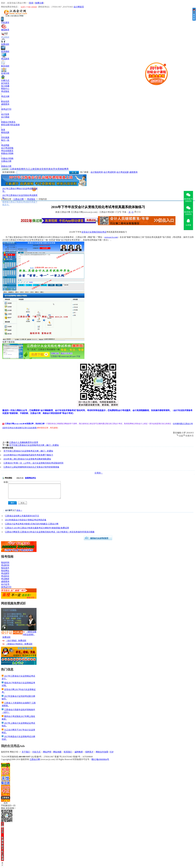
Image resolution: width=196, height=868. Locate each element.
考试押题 (5, 145)
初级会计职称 (7, 153)
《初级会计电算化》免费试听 (19, 644)
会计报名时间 (97, 172)
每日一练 (5, 140)
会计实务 (5, 114)
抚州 (46, 169)
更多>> (19, 510)
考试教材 (5, 579)
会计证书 (5, 584)
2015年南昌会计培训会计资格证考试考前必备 (26, 520)
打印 (139, 212)
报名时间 (5, 562)
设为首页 (5, 83)
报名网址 (5, 571)
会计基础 (5, 117)
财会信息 (5, 101)
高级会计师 (6, 166)
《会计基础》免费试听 (16, 641)
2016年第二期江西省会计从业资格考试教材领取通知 (27, 459)
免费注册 (39, 3)
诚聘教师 (79, 752)
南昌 (19, 169)
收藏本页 (190, 435)
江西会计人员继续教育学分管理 (24, 442)
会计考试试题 (123, 172)
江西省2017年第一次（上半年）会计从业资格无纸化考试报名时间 (33, 463)
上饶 (32, 169)
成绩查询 (5, 104)
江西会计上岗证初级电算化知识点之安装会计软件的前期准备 (31, 467)
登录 (31, 3)
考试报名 (5, 91)
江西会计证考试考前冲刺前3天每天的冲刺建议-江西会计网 (32, 524)
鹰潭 (66, 169)
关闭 (6, 803)
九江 (28, 169)
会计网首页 (79, 7)
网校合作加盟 (102, 752)
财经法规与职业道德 (10, 125)
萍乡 (55, 169)
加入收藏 (5, 86)
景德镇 (61, 169)
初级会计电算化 (8, 122)
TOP (112, 752)
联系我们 (68, 752)
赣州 (23, 169)
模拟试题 (5, 132)
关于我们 (26, 752)
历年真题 (5, 137)
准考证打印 (6, 109)
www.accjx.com (111, 237)
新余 (51, 169)
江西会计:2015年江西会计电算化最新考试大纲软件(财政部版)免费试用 (37, 528)
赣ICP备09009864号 (100, 759)
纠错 (181, 435)
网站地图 (57, 752)
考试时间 (5, 565)
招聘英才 (89, 752)
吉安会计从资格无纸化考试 (94, 232)
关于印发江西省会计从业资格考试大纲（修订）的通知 (34, 445)
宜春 (37, 169)
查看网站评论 (30, 478)
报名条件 (5, 568)
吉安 (41, 169)
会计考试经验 (7, 148)
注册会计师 (6, 161)
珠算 (3, 130)
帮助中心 (5, 89)
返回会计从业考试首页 (99, 538)
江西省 (13, 169)
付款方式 (36, 752)
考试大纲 (5, 96)
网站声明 (47, 752)
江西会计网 (18, 199)
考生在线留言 (7, 151)
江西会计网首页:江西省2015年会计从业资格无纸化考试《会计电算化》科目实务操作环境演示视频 (50, 532)
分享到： (99, 473)
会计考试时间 (110, 172)
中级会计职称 (7, 158)
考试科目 (5, 576)
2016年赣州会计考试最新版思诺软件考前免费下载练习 (28, 455)
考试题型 (5, 573)
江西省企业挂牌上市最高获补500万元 (22, 516)
